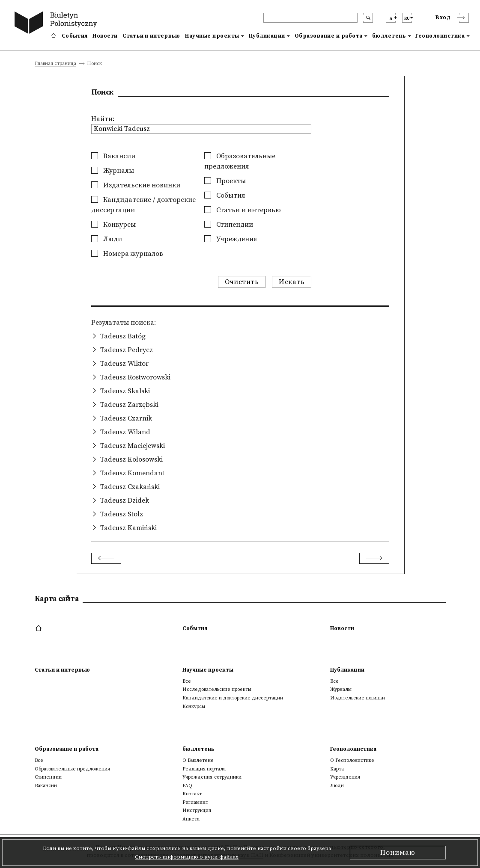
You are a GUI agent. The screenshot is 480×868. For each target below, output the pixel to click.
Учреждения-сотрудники (212, 777)
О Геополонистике (352, 760)
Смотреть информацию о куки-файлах (187, 857)
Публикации (267, 36)
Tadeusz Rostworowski (135, 377)
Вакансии (113, 156)
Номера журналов (127, 254)
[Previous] (106, 558)
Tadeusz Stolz (122, 514)
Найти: (103, 119)
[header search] (310, 18)
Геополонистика (440, 36)
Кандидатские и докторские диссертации (233, 698)
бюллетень (389, 36)
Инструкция (197, 810)
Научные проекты (212, 36)
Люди (107, 239)
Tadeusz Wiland (125, 432)
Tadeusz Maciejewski (133, 446)
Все (187, 681)
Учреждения (231, 239)
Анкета (191, 819)
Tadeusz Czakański (130, 487)
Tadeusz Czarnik (126, 418)
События (75, 36)
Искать (292, 282)
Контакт (192, 794)
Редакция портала (204, 769)
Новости (105, 36)
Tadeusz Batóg (123, 336)
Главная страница (55, 64)
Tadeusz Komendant (132, 473)
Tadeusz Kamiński (128, 528)
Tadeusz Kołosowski (131, 459)
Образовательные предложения (72, 769)
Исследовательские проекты (217, 689)
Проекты (225, 181)
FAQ (187, 786)
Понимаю (398, 853)
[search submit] (368, 18)
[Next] (374, 558)
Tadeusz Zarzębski (129, 405)
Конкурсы (113, 225)
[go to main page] (57, 24)
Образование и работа (329, 36)
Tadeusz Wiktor (124, 364)
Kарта (337, 769)
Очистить (242, 282)
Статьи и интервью (151, 36)
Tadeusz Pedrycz (127, 350)
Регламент (195, 802)
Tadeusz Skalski (125, 391)
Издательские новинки (136, 185)
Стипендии (229, 225)
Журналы (113, 171)
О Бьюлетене (198, 760)
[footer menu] (40, 628)
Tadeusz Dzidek (125, 501)
